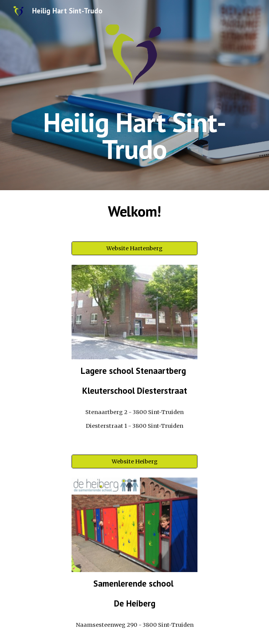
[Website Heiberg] (134, 461)
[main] (134, 136)
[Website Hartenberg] (134, 249)
